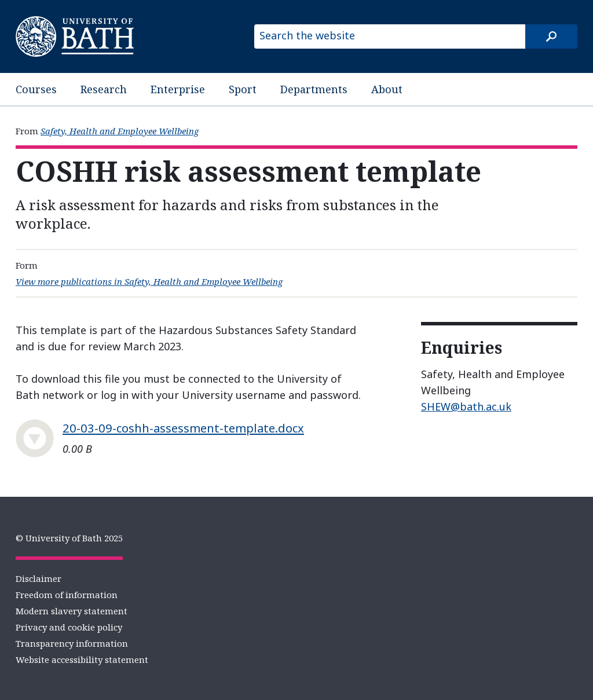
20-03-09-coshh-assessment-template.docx (183, 428)
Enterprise (178, 89)
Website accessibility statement (82, 659)
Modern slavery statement (72, 611)
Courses (36, 89)
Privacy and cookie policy (69, 627)
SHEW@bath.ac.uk (466, 406)
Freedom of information (67, 595)
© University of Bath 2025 (69, 538)
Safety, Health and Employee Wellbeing (120, 131)
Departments (314, 89)
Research (104, 89)
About (387, 89)
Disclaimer (39, 578)
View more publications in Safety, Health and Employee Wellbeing (149, 281)
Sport (243, 89)
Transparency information (72, 643)
